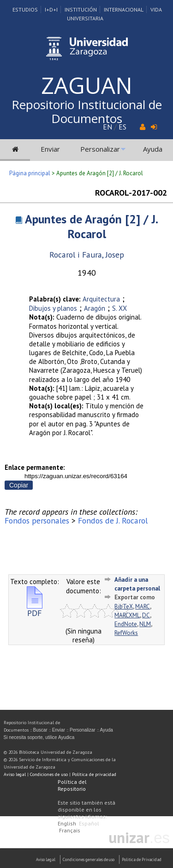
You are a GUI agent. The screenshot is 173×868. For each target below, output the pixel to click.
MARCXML (127, 615)
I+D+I (51, 9)
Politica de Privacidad (142, 859)
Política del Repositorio (72, 785)
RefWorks (126, 633)
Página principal (30, 173)
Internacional (124, 9)
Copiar (19, 485)
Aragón (95, 308)
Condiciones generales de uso (89, 859)
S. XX (119, 308)
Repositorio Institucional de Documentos (87, 111)
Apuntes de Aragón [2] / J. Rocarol (92, 226)
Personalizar (100, 149)
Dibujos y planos (53, 308)
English (67, 823)
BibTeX (124, 606)
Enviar (50, 149)
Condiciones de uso (49, 774)
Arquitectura (101, 299)
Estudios (25, 9)
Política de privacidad (94, 774)
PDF (35, 609)
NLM (145, 624)
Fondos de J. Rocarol (113, 520)
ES (122, 127)
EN (107, 127)
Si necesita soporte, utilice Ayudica (39, 737)
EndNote (126, 624)
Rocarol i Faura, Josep (87, 255)
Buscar (40, 730)
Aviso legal (15, 774)
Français (70, 830)
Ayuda (153, 149)
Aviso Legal (46, 859)
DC (146, 615)
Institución (81, 9)
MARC (143, 606)
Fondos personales (37, 520)
